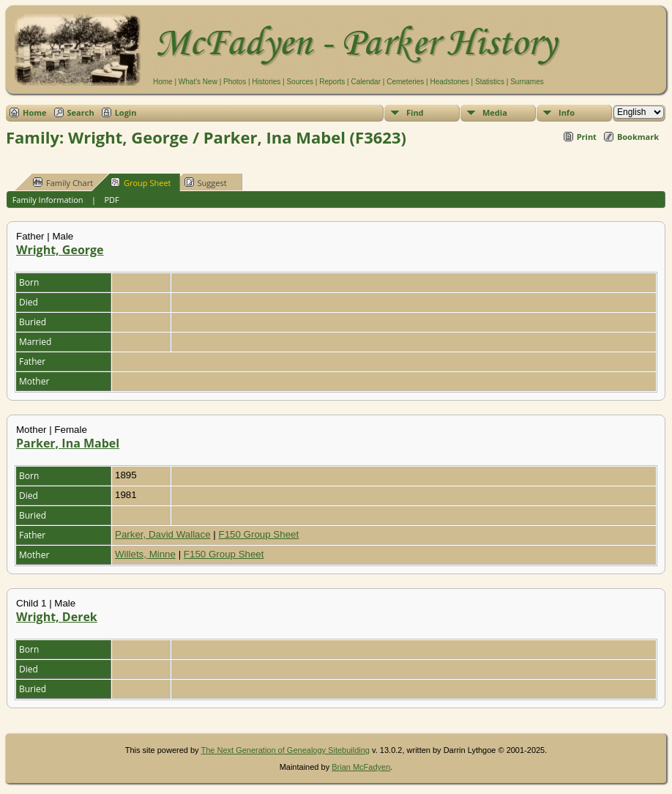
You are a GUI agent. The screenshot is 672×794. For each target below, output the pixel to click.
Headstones (449, 82)
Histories (266, 82)
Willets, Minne (145, 554)
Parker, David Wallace (163, 534)
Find (415, 112)
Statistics (490, 82)
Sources (300, 82)
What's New (198, 82)
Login (126, 112)
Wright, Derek (57, 617)
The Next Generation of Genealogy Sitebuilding (285, 750)
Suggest (206, 182)
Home (163, 82)
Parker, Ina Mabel (68, 443)
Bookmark (638, 137)
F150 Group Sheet (259, 534)
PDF (111, 200)
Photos (235, 82)
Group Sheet (141, 182)
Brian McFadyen (361, 767)
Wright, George (60, 250)
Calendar (366, 82)
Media (495, 112)
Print (587, 137)
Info (567, 112)
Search (81, 112)
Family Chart (63, 182)
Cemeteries (405, 82)
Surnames (527, 82)
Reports (332, 82)
